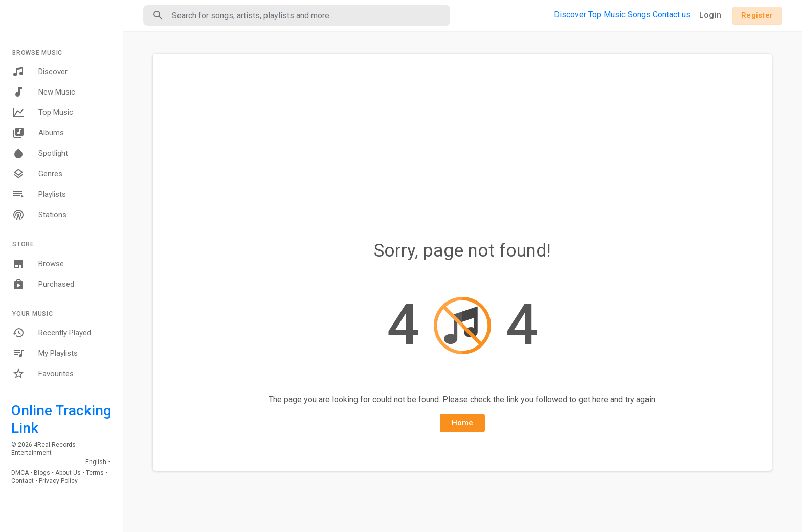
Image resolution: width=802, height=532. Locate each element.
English (96, 462)
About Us (68, 473)
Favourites (43, 374)
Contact (23, 481)
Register (757, 15)
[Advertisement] (462, 138)
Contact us (672, 15)
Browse (38, 264)
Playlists (39, 194)
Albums (38, 133)
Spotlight (40, 153)
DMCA (20, 473)
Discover (40, 72)
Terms (95, 473)
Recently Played (52, 333)
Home (463, 423)
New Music (44, 92)
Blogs (42, 473)
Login (710, 15)
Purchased (43, 284)
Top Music (43, 112)
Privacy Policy (58, 481)
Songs (639, 15)
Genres (37, 174)
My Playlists (45, 353)
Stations (39, 215)
